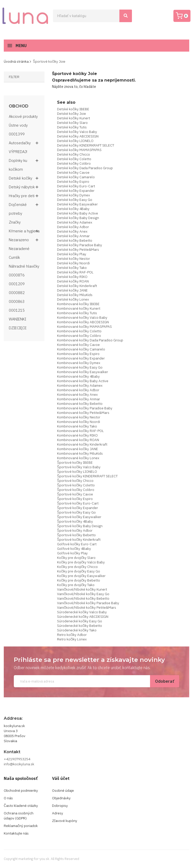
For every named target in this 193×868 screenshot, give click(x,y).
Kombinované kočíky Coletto (79, 331)
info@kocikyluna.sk (19, 764)
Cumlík (14, 257)
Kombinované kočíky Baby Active (83, 381)
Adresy (58, 813)
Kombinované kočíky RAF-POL (80, 431)
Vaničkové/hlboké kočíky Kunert (82, 589)
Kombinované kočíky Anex (77, 394)
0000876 (17, 275)
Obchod (19, 106)
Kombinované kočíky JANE (78, 449)
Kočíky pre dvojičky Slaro (76, 558)
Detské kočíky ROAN (73, 281)
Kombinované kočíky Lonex (78, 458)
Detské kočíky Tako (72, 268)
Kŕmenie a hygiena (24, 231)
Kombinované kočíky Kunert (79, 308)
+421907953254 (17, 759)
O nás (8, 798)
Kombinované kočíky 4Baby (78, 376)
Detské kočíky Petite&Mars (78, 249)
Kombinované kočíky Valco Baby (82, 317)
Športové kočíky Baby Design (80, 526)
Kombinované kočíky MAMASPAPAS (84, 327)
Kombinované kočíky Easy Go (80, 367)
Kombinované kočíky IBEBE (78, 304)
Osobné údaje (63, 790)
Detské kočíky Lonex (73, 299)
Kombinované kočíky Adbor (78, 390)
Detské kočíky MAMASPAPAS (79, 150)
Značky (15, 222)
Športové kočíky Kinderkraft (79, 539)
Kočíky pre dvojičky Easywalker (81, 576)
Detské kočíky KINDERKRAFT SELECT (86, 145)
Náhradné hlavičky (24, 266)
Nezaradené (19, 249)
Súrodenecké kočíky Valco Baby (82, 612)
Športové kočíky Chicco (75, 481)
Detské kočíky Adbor (73, 227)
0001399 (17, 134)
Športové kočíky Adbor (75, 530)
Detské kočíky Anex (72, 231)
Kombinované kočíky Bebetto (80, 404)
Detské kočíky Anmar (73, 236)
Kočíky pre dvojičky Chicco (77, 567)
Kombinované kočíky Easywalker (83, 372)
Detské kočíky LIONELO (75, 141)
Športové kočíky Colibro (76, 490)
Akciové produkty (23, 116)
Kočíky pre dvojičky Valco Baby (81, 562)
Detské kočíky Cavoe (73, 172)
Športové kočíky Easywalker (79, 517)
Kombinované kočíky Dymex (79, 363)
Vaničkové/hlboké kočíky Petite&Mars (87, 607)
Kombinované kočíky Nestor (79, 417)
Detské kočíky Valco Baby (77, 132)
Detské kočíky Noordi (73, 263)
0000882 (17, 293)
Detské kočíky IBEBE (73, 109)
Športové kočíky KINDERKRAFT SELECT (87, 476)
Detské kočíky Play (72, 254)
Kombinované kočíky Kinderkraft (82, 444)
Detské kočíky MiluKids (75, 295)
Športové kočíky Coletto (76, 485)
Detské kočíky (20, 178)
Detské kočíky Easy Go (75, 200)
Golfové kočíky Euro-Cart (77, 544)
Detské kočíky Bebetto (75, 240)
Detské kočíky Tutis (72, 127)
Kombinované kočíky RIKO (77, 435)
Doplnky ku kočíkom (18, 165)
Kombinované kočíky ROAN (78, 440)
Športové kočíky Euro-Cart (78, 503)
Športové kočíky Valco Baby (79, 467)
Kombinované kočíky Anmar (79, 399)
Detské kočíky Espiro (73, 182)
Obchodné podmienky (21, 790)
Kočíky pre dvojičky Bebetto (79, 580)
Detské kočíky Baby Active (78, 213)
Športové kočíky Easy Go (76, 512)
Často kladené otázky (21, 806)
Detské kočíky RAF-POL (75, 272)
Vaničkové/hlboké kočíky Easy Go (83, 594)
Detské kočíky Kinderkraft (77, 286)
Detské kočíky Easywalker (77, 204)
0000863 (17, 301)
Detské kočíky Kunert (74, 118)
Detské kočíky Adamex (75, 222)
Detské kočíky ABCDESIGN (78, 136)
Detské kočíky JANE (72, 290)
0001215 (17, 310)
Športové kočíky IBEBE (75, 462)
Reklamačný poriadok (21, 826)
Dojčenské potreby (18, 209)
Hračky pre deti (22, 196)
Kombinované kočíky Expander (81, 358)
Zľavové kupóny (65, 821)
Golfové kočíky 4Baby (74, 549)
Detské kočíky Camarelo (76, 177)
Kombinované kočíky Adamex (80, 385)
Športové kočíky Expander (78, 508)
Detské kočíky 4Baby (73, 209)
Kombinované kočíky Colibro (79, 336)
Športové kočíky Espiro (75, 499)
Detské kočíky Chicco (74, 154)
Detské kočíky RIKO (72, 277)
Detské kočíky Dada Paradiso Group (85, 168)
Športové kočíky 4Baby (75, 521)
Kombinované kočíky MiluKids (80, 453)
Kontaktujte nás (16, 833)
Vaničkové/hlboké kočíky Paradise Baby (88, 603)
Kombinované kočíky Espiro (78, 354)
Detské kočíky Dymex (74, 195)
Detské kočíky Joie (71, 114)
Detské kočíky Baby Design (78, 218)
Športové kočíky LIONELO (77, 472)
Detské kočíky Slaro (72, 123)
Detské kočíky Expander (76, 191)
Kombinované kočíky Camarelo (81, 349)
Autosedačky (20, 143)
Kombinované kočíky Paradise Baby (85, 408)
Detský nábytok (22, 187)
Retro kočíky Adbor (72, 635)
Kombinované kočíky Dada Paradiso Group (90, 340)
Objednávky (61, 798)
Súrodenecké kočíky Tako (77, 630)
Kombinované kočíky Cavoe (78, 345)
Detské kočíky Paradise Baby (80, 245)
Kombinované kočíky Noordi (79, 422)
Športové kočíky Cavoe (75, 494)
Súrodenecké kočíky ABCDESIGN (83, 617)
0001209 (17, 284)
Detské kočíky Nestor (74, 259)
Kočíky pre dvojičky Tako (76, 585)
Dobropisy (60, 806)
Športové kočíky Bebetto (76, 535)
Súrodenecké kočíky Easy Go (80, 621)
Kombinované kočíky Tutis (77, 313)
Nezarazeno (19, 240)
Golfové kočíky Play (72, 553)
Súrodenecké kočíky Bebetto (80, 626)
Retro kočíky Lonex (72, 639)
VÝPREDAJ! (18, 152)
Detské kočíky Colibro (74, 163)
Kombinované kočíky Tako (77, 426)
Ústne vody (18, 125)
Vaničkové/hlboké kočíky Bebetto (83, 598)
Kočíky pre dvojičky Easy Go (79, 571)
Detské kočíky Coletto (74, 159)
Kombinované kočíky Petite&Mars (83, 413)
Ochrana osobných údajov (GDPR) (19, 816)
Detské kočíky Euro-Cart (76, 186)
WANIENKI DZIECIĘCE (18, 323)
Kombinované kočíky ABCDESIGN (83, 322)
